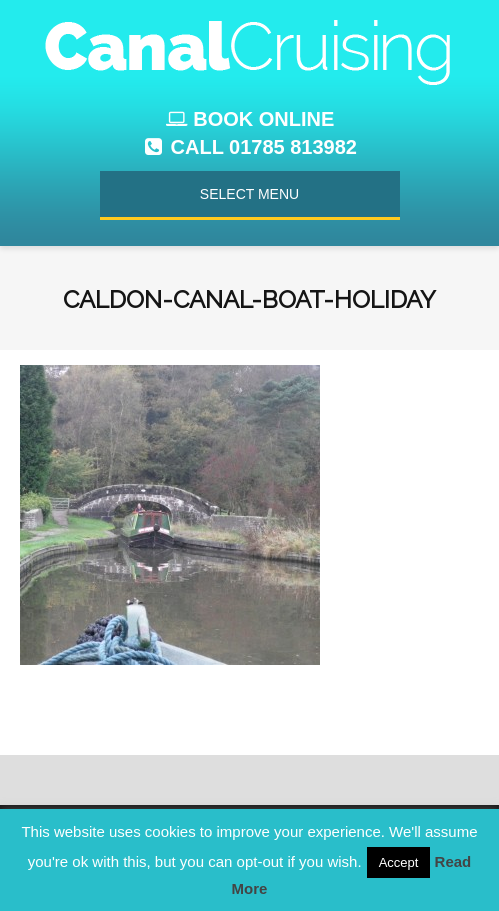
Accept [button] (399, 862)
